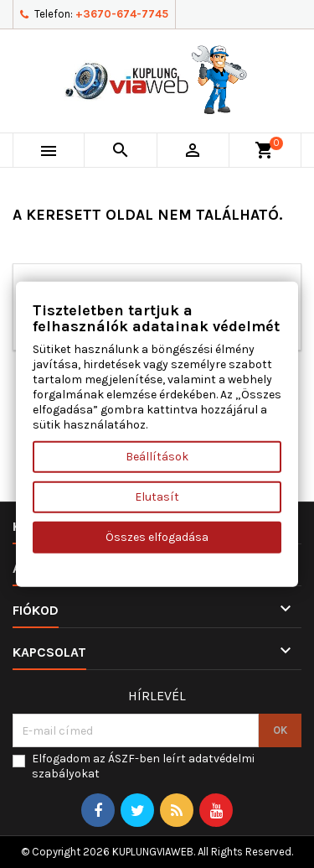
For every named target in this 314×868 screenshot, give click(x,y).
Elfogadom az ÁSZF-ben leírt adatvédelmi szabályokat (143, 766)
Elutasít (157, 497)
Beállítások (157, 457)
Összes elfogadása (157, 537)
